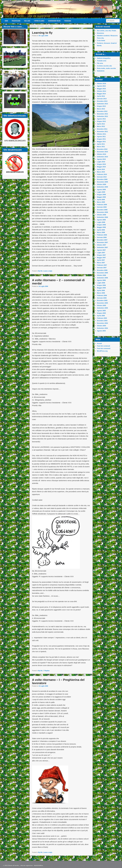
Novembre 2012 (102, 114)
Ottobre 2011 (101, 134)
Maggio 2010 (101, 167)
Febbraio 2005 (102, 318)
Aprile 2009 (101, 200)
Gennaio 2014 (102, 99)
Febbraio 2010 (102, 174)
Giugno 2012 (101, 121)
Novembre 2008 (102, 212)
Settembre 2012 (102, 116)
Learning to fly (42, 33)
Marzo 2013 (101, 109)
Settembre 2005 (102, 308)
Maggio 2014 (101, 94)
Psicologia (68, 21)
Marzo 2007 (101, 263)
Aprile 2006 (101, 290)
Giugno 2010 (101, 164)
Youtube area (102, 61)
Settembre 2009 (102, 187)
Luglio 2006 (101, 283)
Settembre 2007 (102, 247)
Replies (47, 671)
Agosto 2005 (101, 311)
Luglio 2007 (101, 253)
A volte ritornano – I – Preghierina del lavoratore (58, 681)
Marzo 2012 (101, 126)
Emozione (100, 33)
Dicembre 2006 (102, 270)
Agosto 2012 (101, 119)
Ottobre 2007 (101, 245)
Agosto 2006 (101, 280)
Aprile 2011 (101, 144)
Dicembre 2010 (102, 149)
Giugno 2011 (101, 139)
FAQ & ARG (27, 21)
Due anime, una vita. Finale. (107, 31)
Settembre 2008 (102, 217)
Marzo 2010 (101, 172)
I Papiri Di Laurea (39, 21)
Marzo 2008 (101, 232)
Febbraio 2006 (102, 295)
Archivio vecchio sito (104, 66)
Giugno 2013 (101, 106)
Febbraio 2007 (102, 265)
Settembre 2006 (102, 278)
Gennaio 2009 (102, 207)
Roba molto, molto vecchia (106, 68)
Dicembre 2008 (102, 210)
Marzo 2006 (101, 293)
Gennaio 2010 (102, 177)
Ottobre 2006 (101, 275)
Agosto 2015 (101, 86)
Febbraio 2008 (102, 235)
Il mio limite (101, 41)
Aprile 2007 (101, 260)
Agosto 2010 (101, 159)
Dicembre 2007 (102, 240)
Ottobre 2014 (101, 91)
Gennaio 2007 (102, 268)
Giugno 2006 (101, 285)
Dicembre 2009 (102, 179)
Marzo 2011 (101, 147)
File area (100, 63)
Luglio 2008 (101, 222)
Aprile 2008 (101, 230)
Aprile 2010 (101, 169)
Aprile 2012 (101, 124)
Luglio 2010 (101, 162)
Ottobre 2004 (101, 326)
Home (6, 21)
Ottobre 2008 (101, 215)
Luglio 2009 (101, 192)
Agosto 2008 (101, 220)
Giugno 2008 (101, 225)
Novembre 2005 (102, 303)
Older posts (35, 859)
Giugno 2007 (101, 255)
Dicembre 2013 (102, 101)
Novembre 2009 (102, 182)
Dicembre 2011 (102, 129)
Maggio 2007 (101, 258)
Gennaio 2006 (102, 298)
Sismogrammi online (54, 21)
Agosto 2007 (101, 250)
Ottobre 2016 (101, 84)
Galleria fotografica (104, 58)
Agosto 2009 (101, 190)
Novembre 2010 (102, 152)
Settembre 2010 (102, 157)
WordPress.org (102, 351)
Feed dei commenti (104, 348)
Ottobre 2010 (101, 154)
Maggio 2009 (101, 197)
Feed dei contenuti (103, 346)
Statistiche (101, 71)
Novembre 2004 (102, 323)
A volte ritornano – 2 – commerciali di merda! (58, 282)
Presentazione (16, 21)
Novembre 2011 (102, 131)
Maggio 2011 (101, 142)
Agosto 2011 (101, 137)
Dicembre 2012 (102, 111)
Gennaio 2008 (102, 237)
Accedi (99, 343)
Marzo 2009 (101, 202)
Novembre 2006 (102, 273)
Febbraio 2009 (102, 205)
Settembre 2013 (102, 104)
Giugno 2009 (101, 195)
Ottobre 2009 (101, 184)
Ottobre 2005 (101, 305)
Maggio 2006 (101, 288)
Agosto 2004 (101, 331)
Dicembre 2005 (102, 300)
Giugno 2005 (101, 313)
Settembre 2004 (102, 328)
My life (40, 271)
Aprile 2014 (101, 96)
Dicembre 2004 (102, 321)
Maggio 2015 (101, 89)
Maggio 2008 (101, 227)
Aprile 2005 (101, 316)
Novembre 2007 (102, 242)
